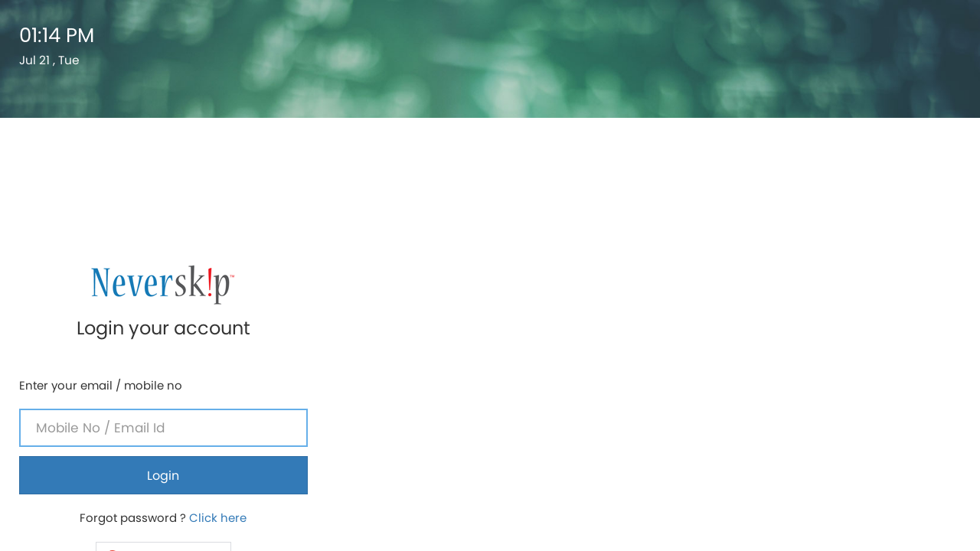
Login (817, 240)
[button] (817, 321)
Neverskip (791, 458)
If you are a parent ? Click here (817, 382)
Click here (872, 282)
